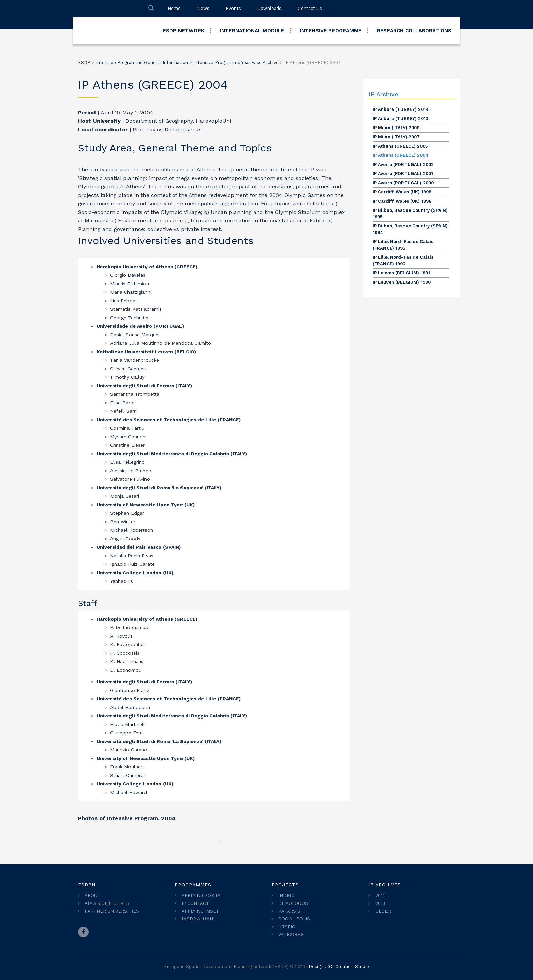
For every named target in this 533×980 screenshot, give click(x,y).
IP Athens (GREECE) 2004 (400, 155)
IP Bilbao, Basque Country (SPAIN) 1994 (410, 229)
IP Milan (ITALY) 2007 (396, 137)
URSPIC (287, 927)
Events (233, 8)
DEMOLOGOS (293, 903)
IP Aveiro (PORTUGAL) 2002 (403, 164)
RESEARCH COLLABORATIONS (414, 31)
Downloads (269, 8)
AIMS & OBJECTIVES (107, 903)
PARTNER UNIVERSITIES (112, 911)
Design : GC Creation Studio (339, 967)
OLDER (383, 911)
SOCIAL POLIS (294, 919)
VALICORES (291, 935)
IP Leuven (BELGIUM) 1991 (401, 273)
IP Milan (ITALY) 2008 (396, 128)
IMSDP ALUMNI (198, 919)
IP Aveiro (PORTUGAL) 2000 (403, 183)
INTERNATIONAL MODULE (252, 31)
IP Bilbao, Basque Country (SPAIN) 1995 (410, 214)
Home (174, 8)
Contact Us (310, 8)
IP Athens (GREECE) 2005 (400, 146)
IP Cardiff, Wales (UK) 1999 (402, 192)
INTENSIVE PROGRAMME (331, 31)
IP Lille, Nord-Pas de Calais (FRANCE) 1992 (403, 260)
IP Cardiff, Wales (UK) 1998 (402, 201)
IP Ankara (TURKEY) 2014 (401, 109)
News (203, 8)
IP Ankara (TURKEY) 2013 (400, 119)
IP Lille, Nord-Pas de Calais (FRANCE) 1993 (403, 245)
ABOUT (92, 895)
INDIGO (287, 895)
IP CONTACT (195, 903)
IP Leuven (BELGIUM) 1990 (402, 282)
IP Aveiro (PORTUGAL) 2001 (403, 174)
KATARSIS (289, 911)
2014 (380, 895)
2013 (380, 903)
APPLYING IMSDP (201, 911)
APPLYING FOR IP (201, 895)
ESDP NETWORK (184, 31)
